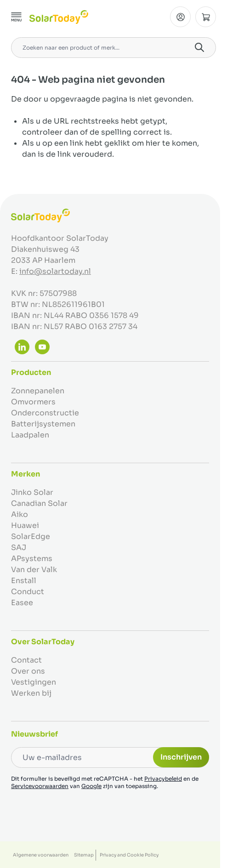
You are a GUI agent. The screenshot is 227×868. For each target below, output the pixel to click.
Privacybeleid (163, 779)
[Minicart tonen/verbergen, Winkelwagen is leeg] (206, 17)
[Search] (199, 47)
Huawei (25, 525)
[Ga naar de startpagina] (59, 17)
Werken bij (31, 693)
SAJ (19, 547)
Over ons (28, 671)
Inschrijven (181, 757)
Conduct (28, 592)
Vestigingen (34, 682)
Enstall (24, 581)
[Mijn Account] (180, 17)
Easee (22, 603)
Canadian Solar (39, 503)
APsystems (32, 559)
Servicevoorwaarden (40, 786)
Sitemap (84, 855)
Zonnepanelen (38, 391)
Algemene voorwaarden (41, 855)
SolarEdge (31, 536)
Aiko (20, 514)
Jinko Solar (32, 492)
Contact (26, 660)
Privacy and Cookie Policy (129, 855)
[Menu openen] (17, 17)
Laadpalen (30, 435)
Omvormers (33, 402)
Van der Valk (34, 570)
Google (91, 786)
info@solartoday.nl (55, 271)
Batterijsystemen (43, 424)
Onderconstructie (45, 413)
